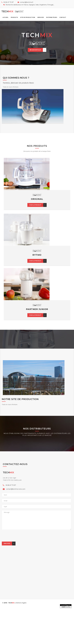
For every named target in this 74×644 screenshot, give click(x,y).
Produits (14, 17)
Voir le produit (38, 191)
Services (41, 17)
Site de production (28, 17)
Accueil (6, 17)
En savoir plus (38, 50)
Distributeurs (52, 17)
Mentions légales (21, 603)
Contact (63, 17)
